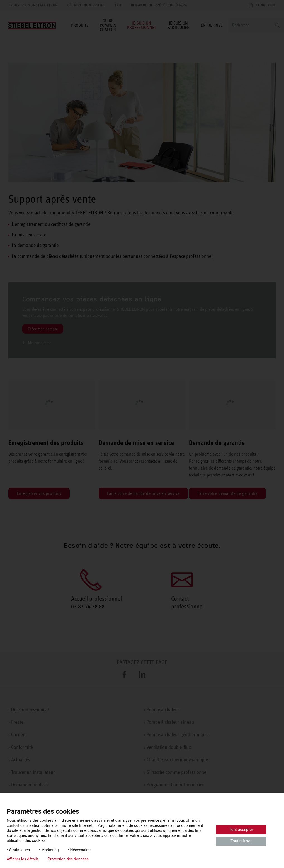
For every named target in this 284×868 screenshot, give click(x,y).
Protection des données (68, 859)
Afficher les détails (23, 859)
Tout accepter (241, 830)
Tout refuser (241, 841)
